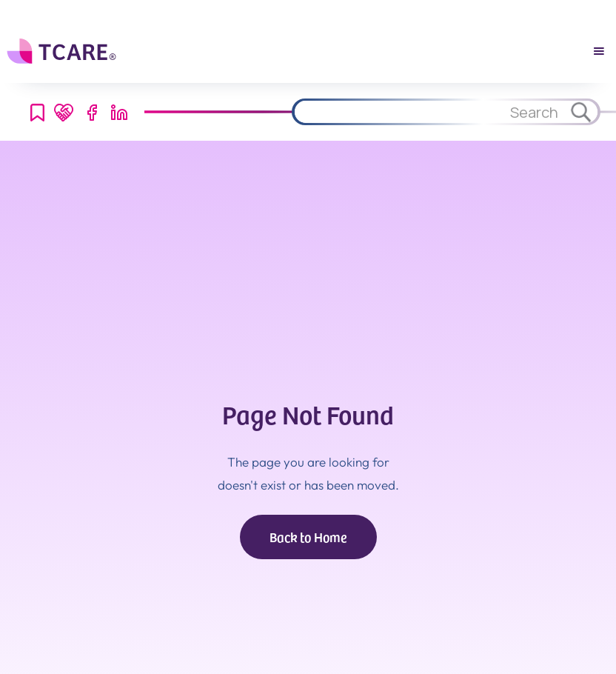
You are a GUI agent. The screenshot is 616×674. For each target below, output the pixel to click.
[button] (599, 51)
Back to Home (308, 537)
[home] (63, 51)
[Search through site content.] (428, 112)
